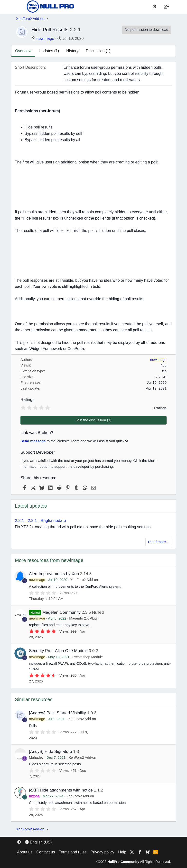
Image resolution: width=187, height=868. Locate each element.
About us (25, 852)
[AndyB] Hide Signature (51, 752)
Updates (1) (49, 51)
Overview (23, 51)
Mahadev (36, 757)
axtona (34, 796)
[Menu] (20, 7)
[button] (19, 842)
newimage (45, 38)
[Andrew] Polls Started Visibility (57, 713)
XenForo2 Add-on (84, 580)
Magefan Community (61, 612)
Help (122, 852)
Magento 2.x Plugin (84, 618)
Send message (33, 441)
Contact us (46, 852)
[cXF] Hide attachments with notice (61, 790)
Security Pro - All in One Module (58, 651)
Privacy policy (103, 852)
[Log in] (154, 7)
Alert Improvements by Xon (54, 574)
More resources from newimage (49, 560)
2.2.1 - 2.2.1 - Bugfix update (40, 521)
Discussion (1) (98, 51)
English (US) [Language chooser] (38, 842)
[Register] (166, 7)
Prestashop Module (88, 657)
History (72, 51)
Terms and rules (73, 852)
